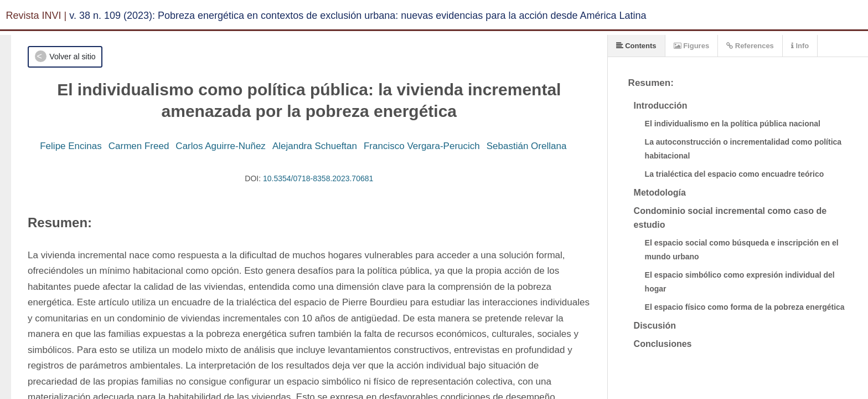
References (750, 46)
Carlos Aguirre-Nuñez (221, 146)
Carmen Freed (139, 146)
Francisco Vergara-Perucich (422, 146)
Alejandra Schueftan (315, 146)
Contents (636, 46)
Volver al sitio (72, 57)
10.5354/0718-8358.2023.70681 (318, 178)
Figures (692, 46)
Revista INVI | (37, 16)
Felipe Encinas (71, 146)
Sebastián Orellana (527, 146)
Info (800, 46)
